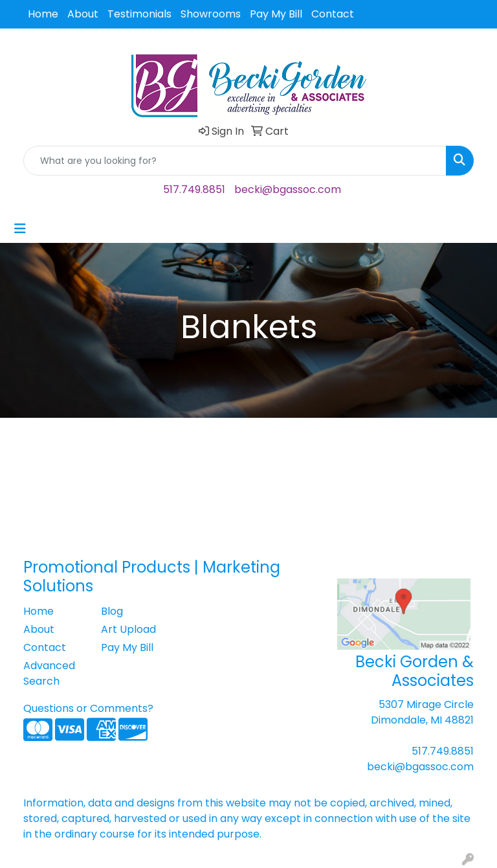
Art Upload (128, 629)
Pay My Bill (276, 14)
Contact (333, 14)
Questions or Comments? (88, 708)
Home (43, 14)
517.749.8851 (194, 189)
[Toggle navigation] (20, 229)
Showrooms (211, 14)
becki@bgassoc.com (288, 189)
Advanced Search (49, 673)
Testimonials (139, 14)
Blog (112, 611)
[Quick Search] (235, 161)
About (83, 14)
